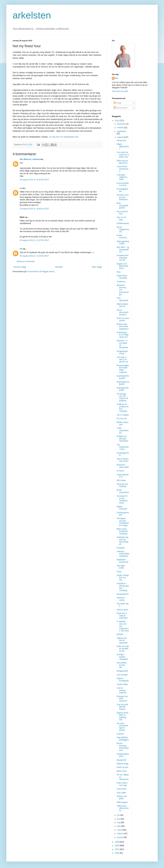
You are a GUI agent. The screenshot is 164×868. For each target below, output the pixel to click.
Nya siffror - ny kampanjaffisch (123, 250)
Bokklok (120, 634)
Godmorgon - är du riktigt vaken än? (123, 335)
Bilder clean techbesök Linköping (122, 531)
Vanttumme (121, 141)
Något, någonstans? (123, 146)
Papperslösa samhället (122, 277)
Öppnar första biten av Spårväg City (122, 716)
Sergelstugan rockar (122, 352)
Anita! (119, 572)
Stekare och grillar (122, 797)
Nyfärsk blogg (122, 764)
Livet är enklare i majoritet (122, 690)
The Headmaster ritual (123, 447)
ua (21, 188)
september (122, 131)
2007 (117, 849)
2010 (117, 121)
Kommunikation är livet (123, 184)
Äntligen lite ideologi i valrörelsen (123, 439)
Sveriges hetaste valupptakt (122, 657)
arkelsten (32, 15)
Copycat (120, 734)
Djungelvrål (121, 760)
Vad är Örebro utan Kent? (123, 460)
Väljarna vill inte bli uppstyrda (122, 640)
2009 (117, 842)
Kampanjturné (123, 594)
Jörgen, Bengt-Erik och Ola (123, 578)
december (122, 124)
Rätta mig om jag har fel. (122, 162)
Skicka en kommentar (26, 261)
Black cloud (122, 771)
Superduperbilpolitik (123, 389)
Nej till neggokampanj (123, 229)
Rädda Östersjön (122, 508)
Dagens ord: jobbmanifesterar (123, 266)
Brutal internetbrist (123, 491)
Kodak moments (122, 236)
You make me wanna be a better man (123, 155)
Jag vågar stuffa (121, 567)
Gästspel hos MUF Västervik (122, 699)
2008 (117, 846)
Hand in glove (122, 610)
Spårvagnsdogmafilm (123, 242)
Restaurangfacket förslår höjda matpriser (123, 369)
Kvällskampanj (123, 223)
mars (120, 830)
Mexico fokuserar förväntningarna (123, 747)
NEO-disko (121, 480)
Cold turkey (122, 789)
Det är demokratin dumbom (123, 312)
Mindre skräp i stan (123, 423)
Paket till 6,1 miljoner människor (122, 616)
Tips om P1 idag (121, 218)
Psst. (119, 272)
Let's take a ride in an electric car (122, 360)
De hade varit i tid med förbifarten (123, 197)
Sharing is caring (121, 599)
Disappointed (122, 671)
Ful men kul (122, 419)
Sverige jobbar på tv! (123, 755)
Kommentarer (121, 108)
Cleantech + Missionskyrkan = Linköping (123, 587)
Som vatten (122, 793)
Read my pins (122, 767)
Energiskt (121, 548)
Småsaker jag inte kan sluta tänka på (122, 541)
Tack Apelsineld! (123, 299)
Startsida (59, 267)
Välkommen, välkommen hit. (123, 808)
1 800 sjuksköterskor (123, 430)
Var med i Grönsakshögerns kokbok (122, 727)
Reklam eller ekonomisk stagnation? (123, 327)
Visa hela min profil (120, 91)
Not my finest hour (122, 213)
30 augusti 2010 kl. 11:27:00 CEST (34, 240)
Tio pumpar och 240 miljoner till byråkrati (122, 397)
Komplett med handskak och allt (123, 258)
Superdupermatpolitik (123, 383)
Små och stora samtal (123, 319)
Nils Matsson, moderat (30, 159)
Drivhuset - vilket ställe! (123, 466)
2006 (117, 853)
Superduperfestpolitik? (123, 377)
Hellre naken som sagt (122, 784)
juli (119, 815)
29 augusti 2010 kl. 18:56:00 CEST (34, 209)
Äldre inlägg (97, 267)
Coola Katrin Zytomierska (123, 169)
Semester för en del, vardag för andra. (122, 499)
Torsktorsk (121, 282)
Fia (21, 249)
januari (120, 837)
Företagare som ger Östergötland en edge (123, 522)
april (119, 826)
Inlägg (117, 103)
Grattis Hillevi (122, 684)
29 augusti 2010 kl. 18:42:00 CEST (34, 180)
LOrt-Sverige (122, 675)
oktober (121, 128)
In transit (120, 471)
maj (119, 823)
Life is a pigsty (123, 415)
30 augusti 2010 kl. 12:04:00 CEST (34, 256)
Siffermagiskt (122, 802)
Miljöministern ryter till (122, 305)
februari (121, 834)
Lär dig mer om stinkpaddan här (63, 137)
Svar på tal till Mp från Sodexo (122, 707)
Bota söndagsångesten (123, 205)
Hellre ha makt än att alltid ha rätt (123, 649)
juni (119, 819)
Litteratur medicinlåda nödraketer (123, 554)
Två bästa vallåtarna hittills (122, 177)
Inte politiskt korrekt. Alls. (122, 665)
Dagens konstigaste (123, 679)
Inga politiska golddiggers (123, 739)
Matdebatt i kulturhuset (123, 561)
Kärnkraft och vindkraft (122, 485)
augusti (120, 137)
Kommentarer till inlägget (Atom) (41, 272)
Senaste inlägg (20, 267)
